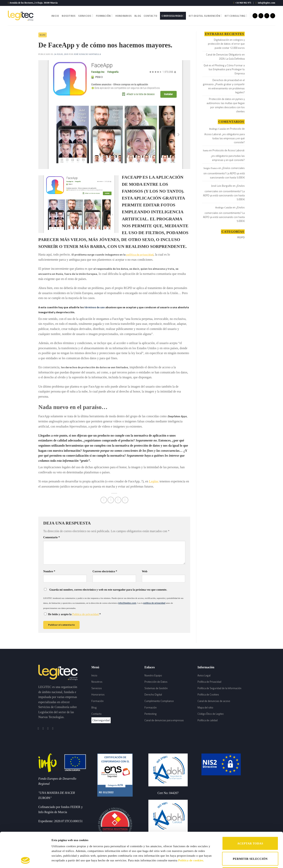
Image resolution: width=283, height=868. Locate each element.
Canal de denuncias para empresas (164, 720)
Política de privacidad (86, 614)
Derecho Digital (153, 694)
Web (145, 571)
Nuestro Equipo (153, 675)
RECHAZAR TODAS (250, 841)
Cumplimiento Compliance (159, 701)
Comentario (51, 537)
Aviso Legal (204, 675)
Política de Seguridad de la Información (219, 688)
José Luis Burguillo (222, 186)
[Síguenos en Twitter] (267, 16)
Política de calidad (208, 720)
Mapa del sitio (205, 707)
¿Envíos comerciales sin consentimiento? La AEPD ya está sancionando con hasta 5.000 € (224, 173)
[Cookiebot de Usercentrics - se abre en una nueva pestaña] (25, 860)
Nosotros (69, 16)
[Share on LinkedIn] (125, 500)
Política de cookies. (191, 827)
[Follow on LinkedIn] (273, 16)
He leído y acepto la (72, 614)
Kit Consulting (236, 16)
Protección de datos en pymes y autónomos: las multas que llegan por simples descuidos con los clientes (226, 105)
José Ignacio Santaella (87, 54)
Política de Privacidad (209, 682)
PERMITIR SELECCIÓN (250, 826)
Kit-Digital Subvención (205, 16)
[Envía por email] (118, 500)
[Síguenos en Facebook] (255, 16)
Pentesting (151, 714)
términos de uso (95, 307)
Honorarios (124, 16)
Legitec (154, 481)
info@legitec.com (266, 3)
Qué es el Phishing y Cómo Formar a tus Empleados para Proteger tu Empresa (224, 69)
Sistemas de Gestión (156, 688)
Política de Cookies (208, 694)
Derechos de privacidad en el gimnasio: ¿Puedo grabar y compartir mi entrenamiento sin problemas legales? (224, 86)
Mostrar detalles (204, 860)
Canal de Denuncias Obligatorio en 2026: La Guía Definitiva (225, 57)
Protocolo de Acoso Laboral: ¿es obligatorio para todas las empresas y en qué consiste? (225, 135)
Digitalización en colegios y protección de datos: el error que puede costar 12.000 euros (226, 44)
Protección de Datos (156, 682)
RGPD (43, 35)
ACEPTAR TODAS (250, 811)
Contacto (150, 16)
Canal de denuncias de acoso (214, 701)
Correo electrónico (105, 571)
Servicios (86, 16)
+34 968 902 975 (243, 3)
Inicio (55, 16)
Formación (104, 16)
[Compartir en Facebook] (104, 500)
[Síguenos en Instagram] (261, 16)
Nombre (49, 571)
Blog (138, 16)
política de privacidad (140, 254)
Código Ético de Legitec (211, 714)
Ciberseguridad (173, 16)
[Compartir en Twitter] (111, 500)
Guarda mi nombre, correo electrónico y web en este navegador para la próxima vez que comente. (108, 590)
